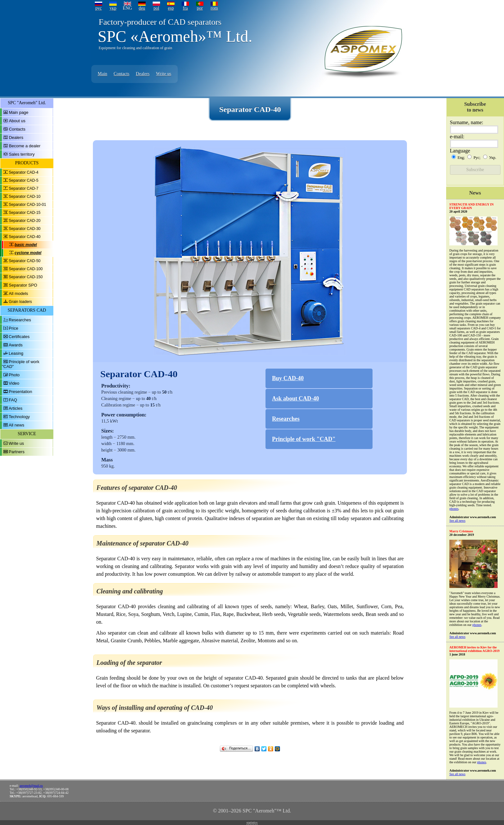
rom (214, 8)
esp (171, 8)
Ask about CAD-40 (295, 399)
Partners (17, 452)
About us (17, 121)
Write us (163, 74)
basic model (26, 245)
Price (14, 328)
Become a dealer (25, 146)
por (200, 8)
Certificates (19, 337)
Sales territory (22, 154)
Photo (14, 375)
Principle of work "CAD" (304, 439)
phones (454, 509)
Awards (16, 345)
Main (103, 74)
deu (142, 8)
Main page (19, 112)
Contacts (122, 74)
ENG (127, 8)
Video (14, 383)
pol (157, 8)
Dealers (143, 74)
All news (16, 425)
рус (98, 8)
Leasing (16, 353)
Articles (16, 408)
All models (18, 293)
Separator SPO (23, 285)
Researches (20, 320)
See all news (457, 521)
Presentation (20, 392)
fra (185, 8)
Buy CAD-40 (288, 378)
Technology (19, 417)
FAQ (13, 400)
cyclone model (28, 253)
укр (113, 8)
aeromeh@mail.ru (31, 786)
